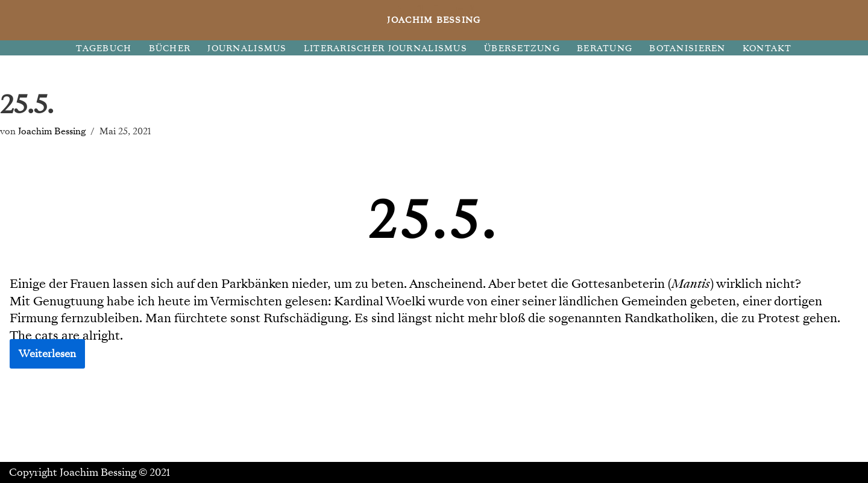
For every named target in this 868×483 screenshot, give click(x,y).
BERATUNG (605, 48)
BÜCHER (170, 48)
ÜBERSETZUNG (522, 48)
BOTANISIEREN (687, 48)
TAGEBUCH (104, 48)
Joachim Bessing (52, 131)
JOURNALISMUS (247, 48)
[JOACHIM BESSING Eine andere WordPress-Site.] (434, 20)
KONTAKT (767, 48)
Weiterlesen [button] (47, 354)
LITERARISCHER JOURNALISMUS (385, 48)
